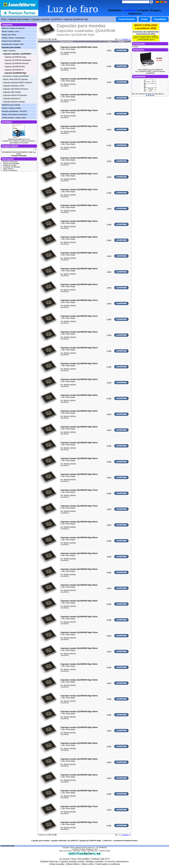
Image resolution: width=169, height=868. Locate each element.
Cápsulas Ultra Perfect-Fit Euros (16, 89)
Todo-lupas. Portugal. (80, 851)
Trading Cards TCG (101, 859)
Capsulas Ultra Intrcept (12, 92)
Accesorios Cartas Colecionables (74, 859)
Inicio (4, 19)
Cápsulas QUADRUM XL (14, 70)
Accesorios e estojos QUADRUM (16, 76)
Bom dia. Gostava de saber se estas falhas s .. (149, 94)
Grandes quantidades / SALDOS (14, 111)
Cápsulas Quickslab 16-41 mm (19, 139)
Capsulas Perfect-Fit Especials (15, 95)
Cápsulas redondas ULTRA (14, 86)
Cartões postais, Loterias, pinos (14, 118)
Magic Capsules (9, 51)
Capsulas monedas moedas (72, 861)
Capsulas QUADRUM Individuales (18, 60)
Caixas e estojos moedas (11, 108)
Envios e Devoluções (11, 162)
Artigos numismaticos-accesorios (14, 115)
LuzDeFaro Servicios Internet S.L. (85, 848)
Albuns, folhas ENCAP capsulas (15, 79)
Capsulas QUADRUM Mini (15, 67)
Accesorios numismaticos (117, 861)
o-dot (96, 849)
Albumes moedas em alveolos (13, 28)
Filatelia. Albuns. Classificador (13, 38)
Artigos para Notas (9, 35)
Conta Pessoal (126, 19)
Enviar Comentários (10, 170)
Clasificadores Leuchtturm (107, 864)
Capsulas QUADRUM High (76, 19)
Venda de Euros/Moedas (11, 41)
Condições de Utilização (12, 167)
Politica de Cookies (10, 165)
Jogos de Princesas (65, 851)
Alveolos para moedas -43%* (13, 44)
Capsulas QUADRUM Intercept (16, 63)
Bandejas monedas (95, 861)
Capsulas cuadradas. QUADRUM (47, 19)
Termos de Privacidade (11, 163)
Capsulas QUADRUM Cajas (15, 57)
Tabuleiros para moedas (11, 105)
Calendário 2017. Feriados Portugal (98, 851)
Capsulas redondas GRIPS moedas (18, 83)
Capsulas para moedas (19, 19)
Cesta (144, 19)
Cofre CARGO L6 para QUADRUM (150, 70)
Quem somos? (8, 169)
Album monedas (57, 864)
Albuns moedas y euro (10, 31)
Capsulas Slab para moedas (14, 102)
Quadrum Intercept (49, 861)
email (154, 36)
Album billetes (73, 864)
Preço (109, 42)
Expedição (160, 19)
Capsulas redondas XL (12, 99)
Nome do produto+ (67, 42)
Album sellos (87, 864)
